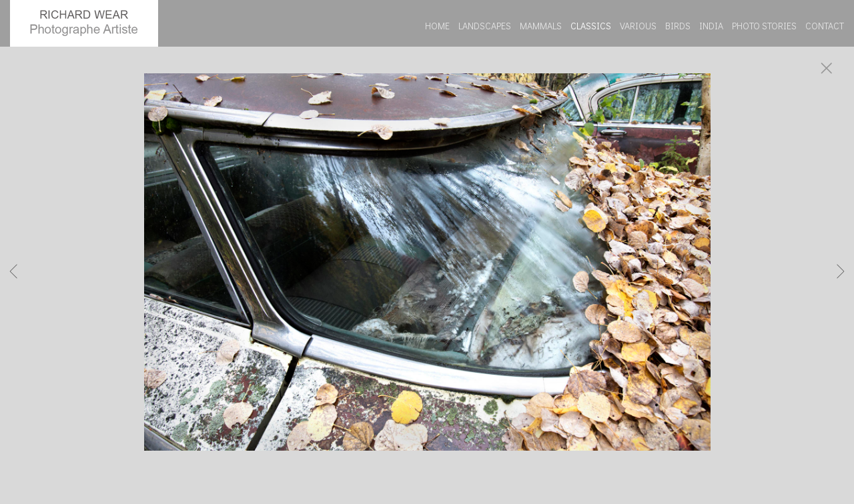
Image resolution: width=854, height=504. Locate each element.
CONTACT (825, 26)
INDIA (711, 26)
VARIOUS (638, 26)
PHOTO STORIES (764, 26)
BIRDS (678, 26)
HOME (437, 26)
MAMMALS (541, 26)
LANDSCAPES (485, 26)
